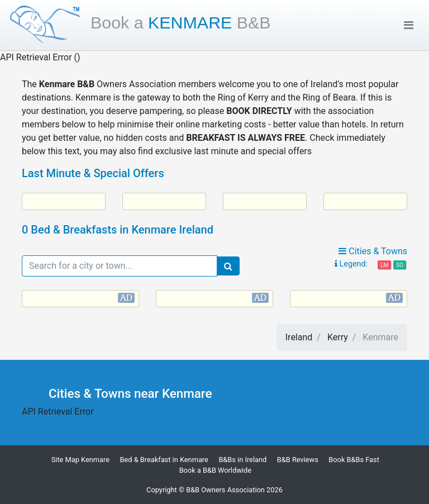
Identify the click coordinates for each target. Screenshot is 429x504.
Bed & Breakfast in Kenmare (164, 460)
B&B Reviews (298, 460)
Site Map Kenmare (80, 460)
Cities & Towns (373, 251)
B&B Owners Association (225, 490)
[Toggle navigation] (409, 25)
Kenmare (181, 22)
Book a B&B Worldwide (215, 470)
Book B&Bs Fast (354, 460)
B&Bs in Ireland (242, 460)
